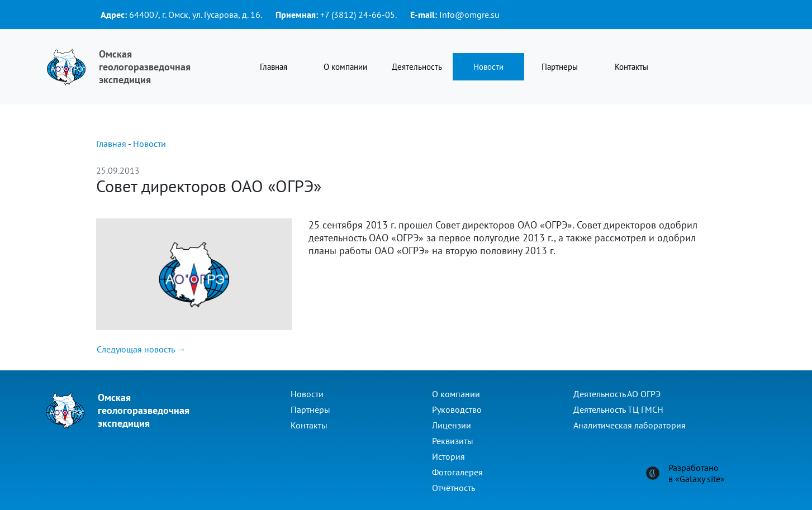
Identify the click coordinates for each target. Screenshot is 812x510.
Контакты (631, 67)
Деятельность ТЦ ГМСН (618, 409)
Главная (274, 67)
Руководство (457, 409)
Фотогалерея (457, 472)
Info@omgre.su (469, 15)
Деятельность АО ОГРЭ (617, 394)
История (448, 456)
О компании (345, 67)
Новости (488, 67)
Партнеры (560, 67)
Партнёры (310, 409)
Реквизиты (453, 441)
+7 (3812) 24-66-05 (358, 15)
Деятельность (417, 67)
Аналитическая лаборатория (630, 425)
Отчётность (454, 488)
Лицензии (452, 425)
